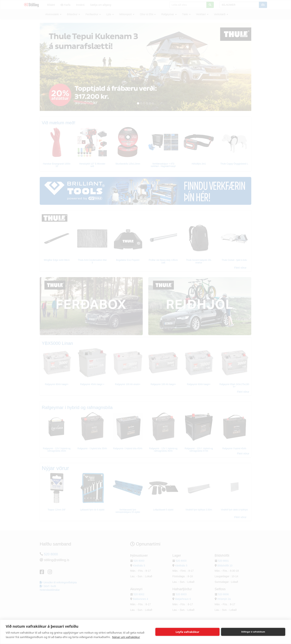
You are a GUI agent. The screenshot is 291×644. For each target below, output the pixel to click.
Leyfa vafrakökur (187, 632)
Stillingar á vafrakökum (253, 632)
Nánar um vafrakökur (126, 637)
